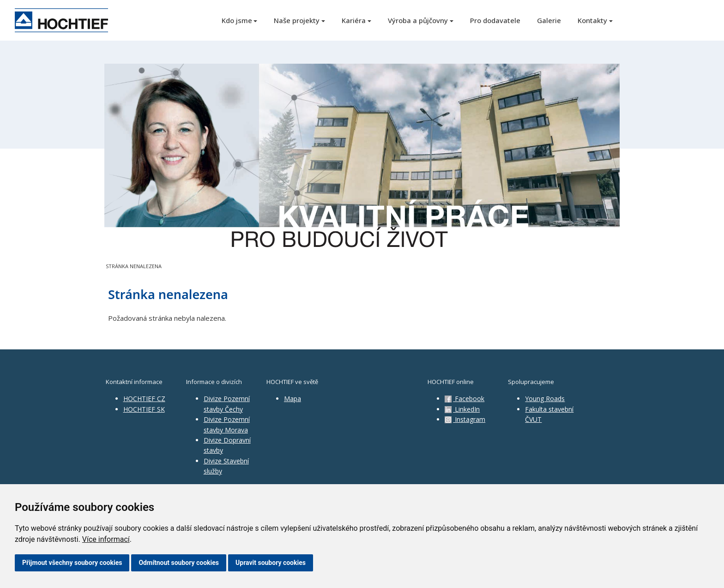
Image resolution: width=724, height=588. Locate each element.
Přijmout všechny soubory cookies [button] (72, 563)
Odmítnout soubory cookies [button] (179, 563)
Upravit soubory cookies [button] (271, 563)
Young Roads (545, 399)
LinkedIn (462, 409)
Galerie (549, 20)
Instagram (465, 419)
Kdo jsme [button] (237, 20)
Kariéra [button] (354, 20)
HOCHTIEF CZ (144, 399)
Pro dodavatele (495, 20)
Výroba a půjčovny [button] (418, 20)
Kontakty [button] (592, 20)
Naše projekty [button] (297, 20)
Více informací (106, 539)
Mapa (293, 399)
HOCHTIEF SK (144, 409)
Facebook (465, 399)
